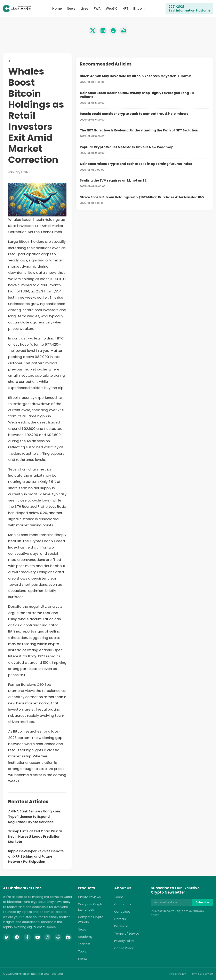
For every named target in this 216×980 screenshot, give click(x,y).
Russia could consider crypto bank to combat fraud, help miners (134, 114)
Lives (85, 9)
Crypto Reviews (89, 897)
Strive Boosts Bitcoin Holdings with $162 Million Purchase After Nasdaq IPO (142, 197)
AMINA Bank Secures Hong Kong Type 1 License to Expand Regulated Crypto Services (35, 817)
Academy (85, 937)
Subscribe (202, 902)
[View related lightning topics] (9, 61)
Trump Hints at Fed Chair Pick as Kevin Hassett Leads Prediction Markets (35, 836)
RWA (97, 9)
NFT (125, 9)
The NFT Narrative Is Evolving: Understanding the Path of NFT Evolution (139, 130)
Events (83, 959)
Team (119, 897)
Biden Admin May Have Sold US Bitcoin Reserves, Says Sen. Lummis (136, 76)
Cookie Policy (124, 948)
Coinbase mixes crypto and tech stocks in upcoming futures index (136, 164)
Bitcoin (139, 9)
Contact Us (123, 904)
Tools (82, 951)
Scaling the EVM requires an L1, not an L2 (113, 180)
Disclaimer (122, 926)
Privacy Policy (124, 941)
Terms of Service (127, 934)
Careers (120, 919)
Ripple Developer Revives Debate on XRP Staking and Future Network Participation (36, 856)
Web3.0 (112, 9)
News (71, 9)
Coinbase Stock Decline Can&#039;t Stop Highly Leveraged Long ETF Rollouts (137, 95)
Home (57, 9)
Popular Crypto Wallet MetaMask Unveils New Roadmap (127, 147)
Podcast (84, 944)
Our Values (122, 912)
